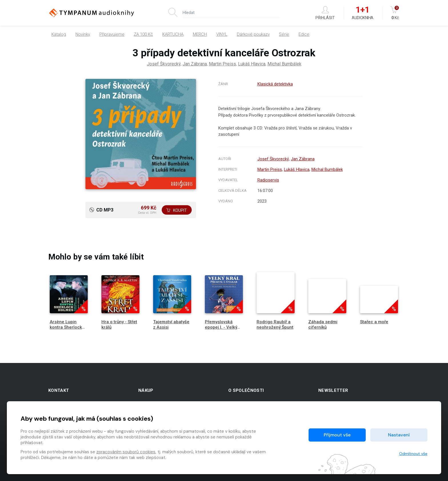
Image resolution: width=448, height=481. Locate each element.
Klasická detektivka (275, 84)
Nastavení (399, 435)
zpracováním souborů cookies (126, 452)
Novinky (83, 34)
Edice (304, 34)
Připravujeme (112, 34)
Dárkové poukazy (253, 34)
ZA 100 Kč (143, 34)
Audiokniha (362, 13)
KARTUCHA (173, 34)
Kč (395, 13)
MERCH (200, 34)
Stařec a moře (374, 322)
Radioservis (268, 180)
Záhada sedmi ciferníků (323, 325)
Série (284, 34)
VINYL (222, 34)
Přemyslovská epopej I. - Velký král (221, 327)
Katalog (59, 34)
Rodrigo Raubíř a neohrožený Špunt (275, 325)
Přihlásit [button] (325, 13)
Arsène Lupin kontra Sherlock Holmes (66, 327)
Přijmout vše (337, 435)
